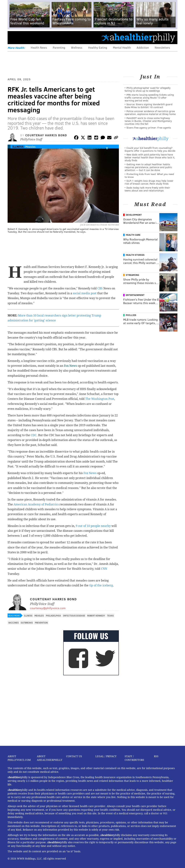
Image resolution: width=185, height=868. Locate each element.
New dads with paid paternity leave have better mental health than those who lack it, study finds (150, 157)
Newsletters (162, 47)
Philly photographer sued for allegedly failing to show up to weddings (148, 89)
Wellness (77, 47)
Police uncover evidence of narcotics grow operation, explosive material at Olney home (150, 113)
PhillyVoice (32, 37)
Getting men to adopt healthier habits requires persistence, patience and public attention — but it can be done (148, 167)
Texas (110, 615)
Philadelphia (53, 615)
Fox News (70, 366)
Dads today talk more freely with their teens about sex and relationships (147, 189)
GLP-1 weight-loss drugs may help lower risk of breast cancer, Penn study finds (149, 182)
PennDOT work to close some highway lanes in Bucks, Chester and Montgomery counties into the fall (148, 121)
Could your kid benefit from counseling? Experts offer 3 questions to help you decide (150, 149)
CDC (34, 435)
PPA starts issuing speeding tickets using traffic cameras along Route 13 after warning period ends (149, 98)
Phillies (131, 315)
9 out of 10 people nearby (93, 526)
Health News (39, 47)
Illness (18, 147)
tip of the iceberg (101, 585)
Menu (13, 38)
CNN (104, 569)
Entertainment (135, 295)
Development (134, 215)
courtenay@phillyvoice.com (48, 608)
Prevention (41, 623)
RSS (156, 756)
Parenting (59, 47)
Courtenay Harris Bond (46, 135)
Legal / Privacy (106, 756)
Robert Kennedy (96, 615)
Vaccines (13, 623)
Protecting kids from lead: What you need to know (149, 175)
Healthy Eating (98, 47)
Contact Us (74, 756)
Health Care (133, 235)
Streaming (132, 275)
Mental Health (122, 47)
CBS (100, 288)
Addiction (143, 47)
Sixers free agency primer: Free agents (149, 128)
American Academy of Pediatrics (36, 504)
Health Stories (135, 255)
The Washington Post (100, 399)
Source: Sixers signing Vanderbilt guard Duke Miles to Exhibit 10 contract (149, 106)
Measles (30, 147)
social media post (85, 293)
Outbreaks (27, 623)
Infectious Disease (74, 615)
